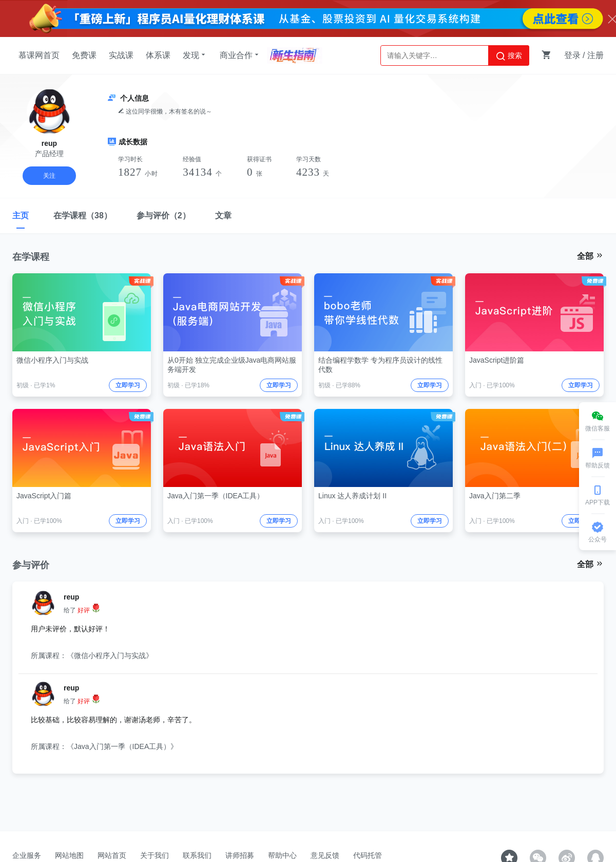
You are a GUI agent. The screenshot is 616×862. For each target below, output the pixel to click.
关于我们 (155, 855)
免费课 (84, 55)
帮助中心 (282, 855)
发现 (195, 55)
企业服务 (27, 855)
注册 (595, 55)
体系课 (158, 55)
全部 (590, 256)
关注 (49, 176)
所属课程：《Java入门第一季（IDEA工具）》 (104, 746)
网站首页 (112, 855)
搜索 (509, 56)
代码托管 (368, 855)
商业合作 (240, 55)
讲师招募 (240, 855)
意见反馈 (325, 855)
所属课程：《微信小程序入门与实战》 (92, 655)
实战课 (121, 55)
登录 (572, 55)
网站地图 (69, 855)
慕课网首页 (39, 55)
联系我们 (197, 855)
